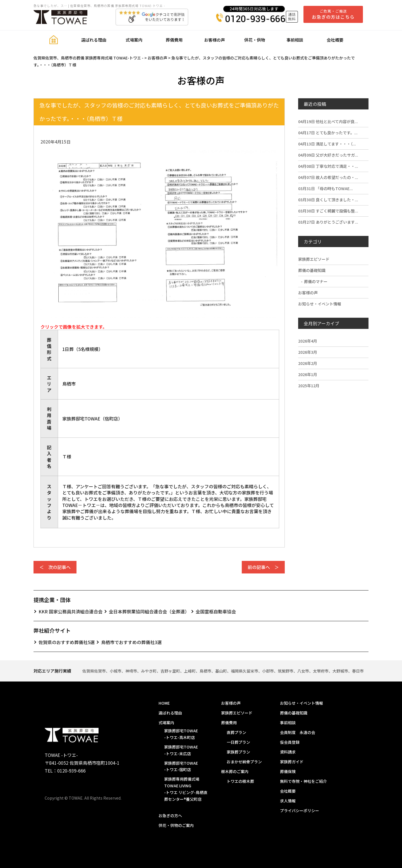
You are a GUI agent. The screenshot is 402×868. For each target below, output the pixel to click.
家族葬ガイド (292, 762)
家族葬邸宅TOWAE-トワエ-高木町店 (181, 734)
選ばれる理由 (94, 40)
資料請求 (288, 752)
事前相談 (295, 40)
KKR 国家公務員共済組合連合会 (70, 611)
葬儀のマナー (316, 281)
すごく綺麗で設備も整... (328, 211)
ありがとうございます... (328, 222)
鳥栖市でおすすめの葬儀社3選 (131, 642)
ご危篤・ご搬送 (333, 14)
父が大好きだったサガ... (328, 155)
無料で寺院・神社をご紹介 (303, 781)
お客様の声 (215, 40)
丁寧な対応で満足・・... (328, 166)
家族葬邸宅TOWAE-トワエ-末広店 (181, 750)
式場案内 (134, 40)
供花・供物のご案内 (176, 825)
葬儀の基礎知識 (312, 270)
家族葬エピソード (314, 259)
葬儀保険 (288, 771)
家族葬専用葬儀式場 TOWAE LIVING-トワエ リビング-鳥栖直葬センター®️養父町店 (186, 789)
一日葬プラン (238, 742)
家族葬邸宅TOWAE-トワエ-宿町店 (181, 766)
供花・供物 (255, 40)
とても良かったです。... (328, 133)
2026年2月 (308, 363)
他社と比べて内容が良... (328, 121)
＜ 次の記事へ (55, 567)
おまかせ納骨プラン (244, 762)
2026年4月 (308, 341)
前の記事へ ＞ (263, 567)
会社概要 (335, 40)
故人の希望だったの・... (328, 177)
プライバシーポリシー (300, 810)
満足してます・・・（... (327, 144)
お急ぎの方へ (170, 816)
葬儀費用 (174, 40)
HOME (164, 703)
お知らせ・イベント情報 (320, 304)
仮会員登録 (290, 742)
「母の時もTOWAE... (326, 188)
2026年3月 (308, 352)
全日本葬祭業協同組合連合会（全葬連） (149, 611)
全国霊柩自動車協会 (216, 611)
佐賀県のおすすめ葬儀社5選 (67, 642)
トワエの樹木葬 (240, 781)
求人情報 (288, 801)
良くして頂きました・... (328, 200)
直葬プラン (236, 732)
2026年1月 (308, 374)
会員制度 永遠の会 (298, 732)
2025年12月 (309, 386)
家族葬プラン (238, 752)
